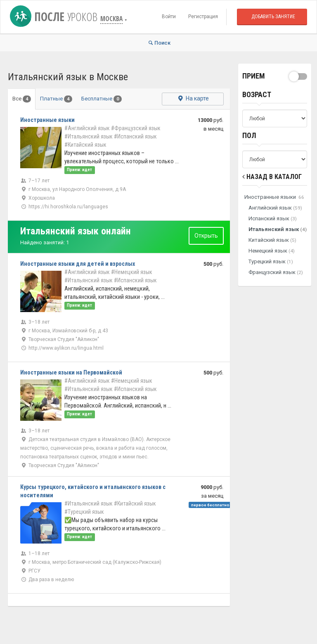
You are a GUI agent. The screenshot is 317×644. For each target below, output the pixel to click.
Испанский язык (273, 218)
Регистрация (203, 17)
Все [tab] (22, 99)
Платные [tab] (56, 99)
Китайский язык (272, 240)
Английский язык (275, 208)
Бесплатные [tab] (102, 99)
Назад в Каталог (272, 177)
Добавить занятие (273, 17)
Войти (169, 17)
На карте (193, 99)
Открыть (206, 236)
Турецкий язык (271, 261)
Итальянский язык (278, 229)
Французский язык (276, 272)
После (55, 17)
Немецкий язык (272, 251)
